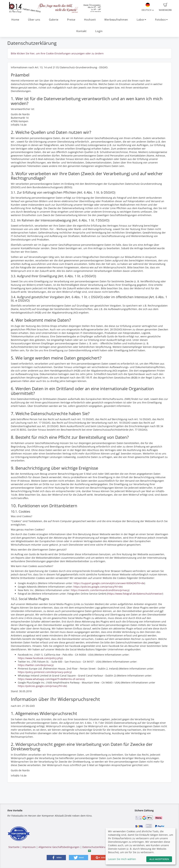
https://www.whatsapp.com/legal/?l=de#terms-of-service (51, 679)
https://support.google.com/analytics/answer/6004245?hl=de (109, 583)
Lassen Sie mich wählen (122, 859)
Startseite (14, 847)
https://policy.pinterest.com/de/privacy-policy (44, 672)
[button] (56, 858)
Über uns (34, 20)
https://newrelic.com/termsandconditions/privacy (100, 590)
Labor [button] (141, 20)
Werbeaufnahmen (116, 20)
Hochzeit (90, 20)
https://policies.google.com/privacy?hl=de (98, 587)
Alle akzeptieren (159, 859)
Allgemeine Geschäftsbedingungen (59, 847)
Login (99, 31)
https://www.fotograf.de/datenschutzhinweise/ (135, 594)
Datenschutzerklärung (95, 847)
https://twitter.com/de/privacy (35, 665)
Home (15, 20)
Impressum (29, 847)
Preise (71, 20)
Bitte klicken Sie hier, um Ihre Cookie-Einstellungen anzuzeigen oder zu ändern (57, 53)
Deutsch (148, 7)
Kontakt (81, 31)
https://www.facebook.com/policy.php (40, 658)
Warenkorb (165, 7)
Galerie (54, 20)
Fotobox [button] (161, 20)
